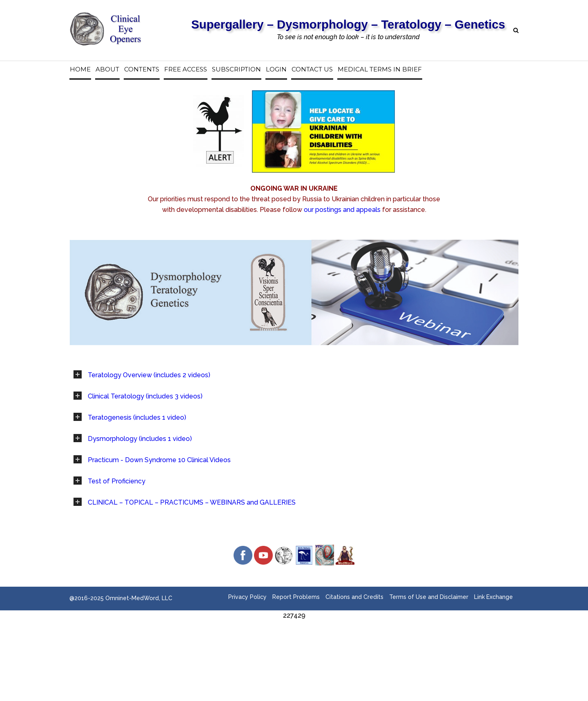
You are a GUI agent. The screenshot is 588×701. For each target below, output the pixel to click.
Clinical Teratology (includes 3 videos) (145, 396)
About (107, 69)
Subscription (236, 69)
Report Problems (296, 597)
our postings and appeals (342, 210)
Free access (186, 69)
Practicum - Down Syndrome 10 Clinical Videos (159, 460)
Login (276, 69)
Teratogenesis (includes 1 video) (137, 417)
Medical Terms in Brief (380, 69)
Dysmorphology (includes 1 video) (140, 439)
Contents (142, 69)
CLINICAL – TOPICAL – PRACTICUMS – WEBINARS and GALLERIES (192, 502)
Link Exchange (493, 597)
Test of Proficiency (117, 481)
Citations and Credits (354, 597)
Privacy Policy (247, 597)
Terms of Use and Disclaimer (429, 597)
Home (80, 69)
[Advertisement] (294, 639)
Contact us (312, 69)
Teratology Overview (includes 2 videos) (149, 375)
